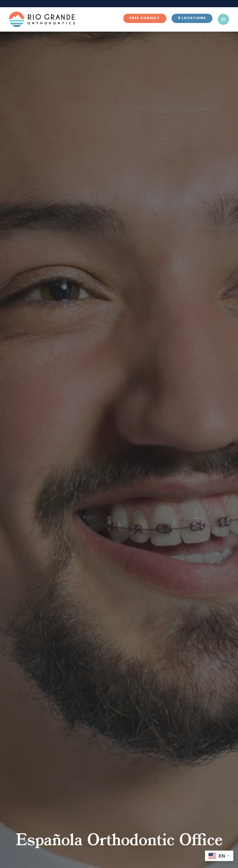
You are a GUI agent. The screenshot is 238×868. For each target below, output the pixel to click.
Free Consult (145, 18)
